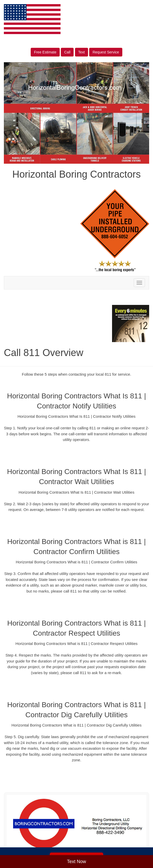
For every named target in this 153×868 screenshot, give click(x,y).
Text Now (76, 862)
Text (82, 52)
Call (67, 52)
